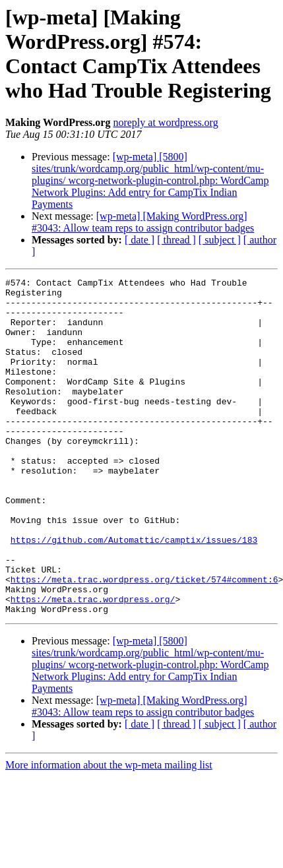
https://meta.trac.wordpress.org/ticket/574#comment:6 (144, 640)
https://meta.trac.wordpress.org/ (93, 664)
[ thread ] (176, 240)
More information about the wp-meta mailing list (109, 832)
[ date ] (140, 240)
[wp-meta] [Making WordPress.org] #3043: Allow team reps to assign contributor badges (143, 222)
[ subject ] (220, 240)
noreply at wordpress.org (165, 122)
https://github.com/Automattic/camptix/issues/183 (134, 593)
